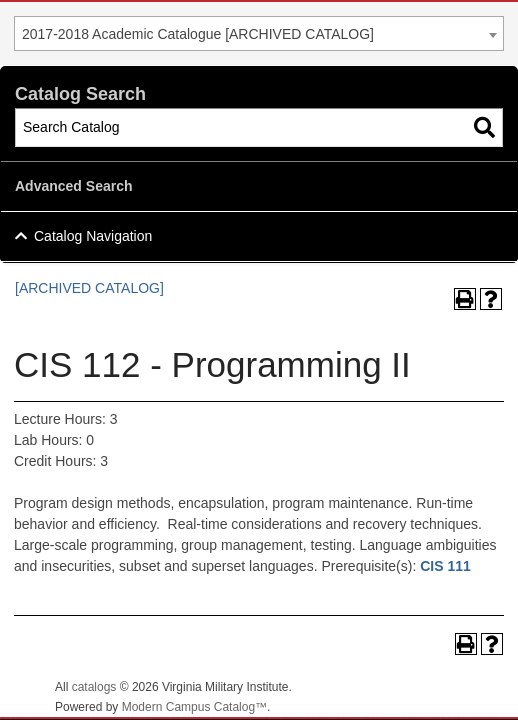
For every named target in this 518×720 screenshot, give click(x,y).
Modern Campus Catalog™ (194, 707)
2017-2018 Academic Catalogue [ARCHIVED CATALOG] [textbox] (198, 34)
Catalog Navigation (93, 236)
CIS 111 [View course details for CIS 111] (445, 566)
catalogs (94, 687)
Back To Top (448, 688)
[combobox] (259, 33)
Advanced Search (74, 186)
